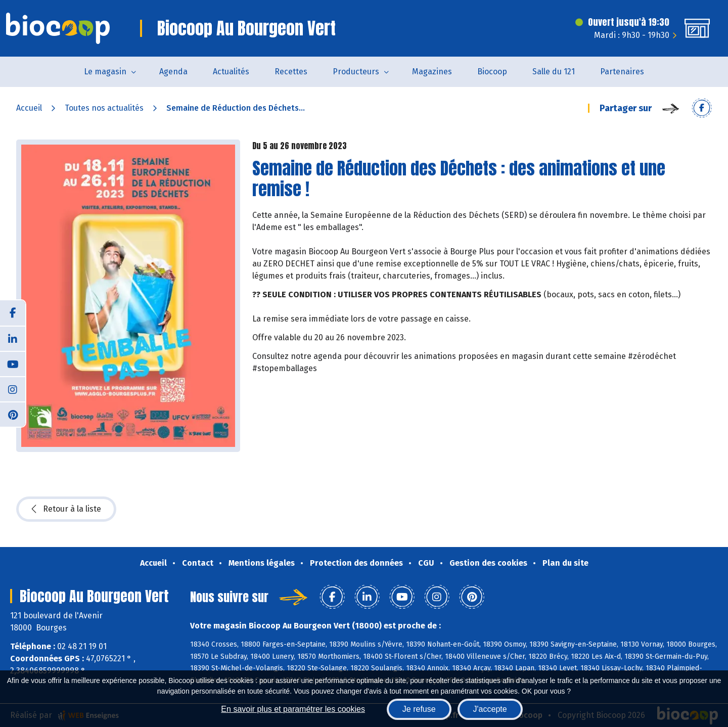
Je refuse (419, 709)
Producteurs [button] (356, 72)
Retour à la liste (66, 509)
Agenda (173, 72)
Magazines (432, 72)
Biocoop (492, 72)
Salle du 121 (554, 72)
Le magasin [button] (105, 72)
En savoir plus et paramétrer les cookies (293, 709)
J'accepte (490, 709)
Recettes (291, 72)
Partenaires (622, 72)
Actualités (231, 72)
